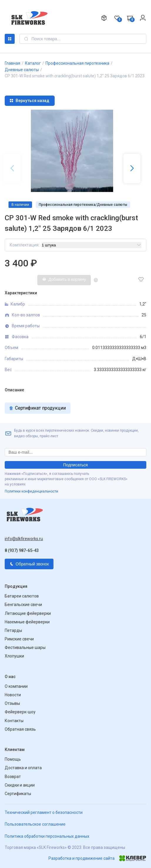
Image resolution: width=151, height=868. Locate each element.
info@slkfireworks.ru (24, 539)
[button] (132, 168)
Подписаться (75, 465)
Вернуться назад (29, 101)
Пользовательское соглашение (35, 824)
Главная (12, 63)
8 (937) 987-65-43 (22, 550)
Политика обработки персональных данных (47, 836)
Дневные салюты (22, 70)
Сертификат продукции (38, 408)
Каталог (10, 39)
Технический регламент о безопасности (44, 812)
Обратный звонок (29, 564)
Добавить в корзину (64, 279)
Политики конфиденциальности (31, 491)
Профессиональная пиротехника (77, 63)
